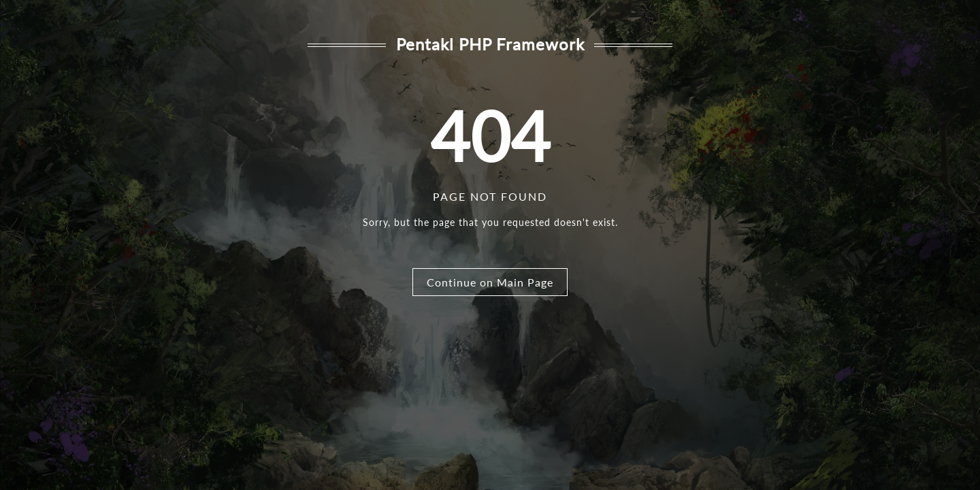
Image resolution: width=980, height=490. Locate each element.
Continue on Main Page (490, 282)
